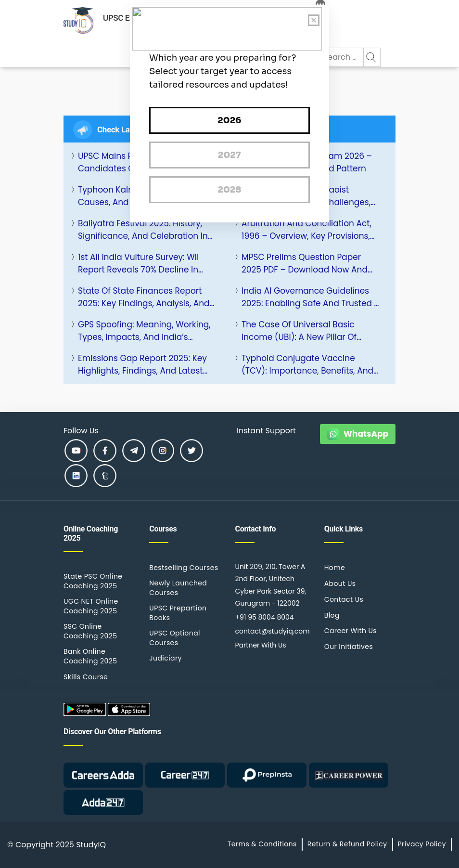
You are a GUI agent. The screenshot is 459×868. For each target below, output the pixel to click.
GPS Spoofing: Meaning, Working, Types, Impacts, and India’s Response (144, 331)
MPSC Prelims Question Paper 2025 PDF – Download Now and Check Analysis (305, 264)
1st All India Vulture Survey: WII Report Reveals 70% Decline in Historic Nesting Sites (138, 264)
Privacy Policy (422, 844)
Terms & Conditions (262, 844)
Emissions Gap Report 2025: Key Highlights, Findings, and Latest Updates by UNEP (142, 365)
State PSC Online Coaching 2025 (93, 581)
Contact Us (344, 599)
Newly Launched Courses (178, 588)
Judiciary (166, 658)
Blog (332, 615)
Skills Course (86, 677)
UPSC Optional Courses (175, 638)
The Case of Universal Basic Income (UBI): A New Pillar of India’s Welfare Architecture (299, 331)
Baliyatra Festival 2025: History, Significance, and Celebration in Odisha (143, 230)
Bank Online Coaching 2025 (90, 656)
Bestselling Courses (184, 568)
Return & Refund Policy (347, 844)
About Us (340, 583)
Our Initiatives (349, 647)
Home (335, 568)
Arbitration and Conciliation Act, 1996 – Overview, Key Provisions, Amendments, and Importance (306, 230)
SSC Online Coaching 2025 (90, 631)
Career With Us (351, 631)
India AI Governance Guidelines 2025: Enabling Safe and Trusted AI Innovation (312, 297)
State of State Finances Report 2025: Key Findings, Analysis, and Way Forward (144, 297)
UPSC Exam (124, 18)
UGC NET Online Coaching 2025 (91, 606)
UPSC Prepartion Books (178, 613)
